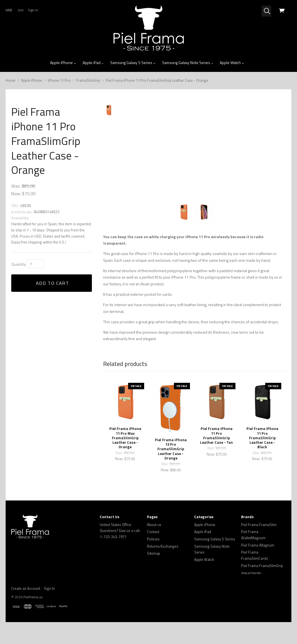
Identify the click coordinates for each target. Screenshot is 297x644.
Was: (16, 186)
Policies (153, 561)
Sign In (49, 610)
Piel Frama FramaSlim (259, 547)
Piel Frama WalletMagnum (253, 557)
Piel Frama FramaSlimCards (255, 577)
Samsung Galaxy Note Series (188, 63)
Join (21, 10)
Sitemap (154, 575)
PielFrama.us (33, 619)
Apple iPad (93, 63)
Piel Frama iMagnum (258, 567)
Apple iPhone (63, 63)
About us (154, 547)
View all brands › (252, 595)
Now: (16, 194)
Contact (153, 554)
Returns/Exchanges (163, 568)
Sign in (33, 10)
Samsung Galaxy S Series (133, 63)
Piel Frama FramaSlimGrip (262, 588)
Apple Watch (232, 63)
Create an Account (26, 610)
